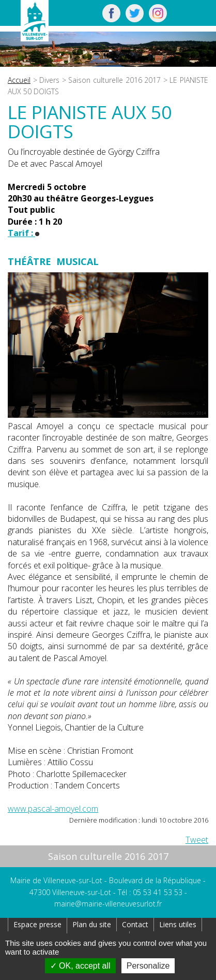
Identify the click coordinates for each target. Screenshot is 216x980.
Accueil (19, 80)
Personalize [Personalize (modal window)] (148, 966)
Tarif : (24, 233)
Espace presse (37, 924)
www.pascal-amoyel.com (53, 809)
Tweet (197, 840)
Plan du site (92, 924)
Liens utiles (178, 924)
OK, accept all (80, 966)
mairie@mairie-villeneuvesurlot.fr (108, 904)
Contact (135, 924)
